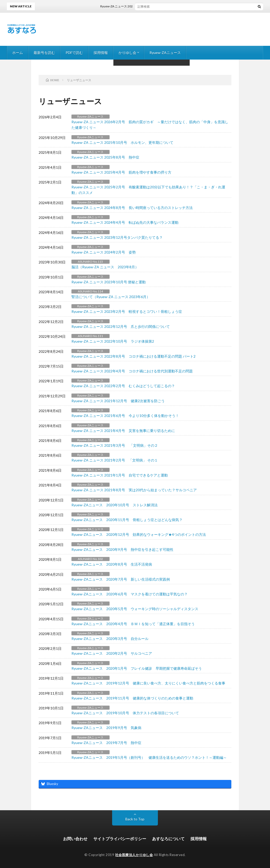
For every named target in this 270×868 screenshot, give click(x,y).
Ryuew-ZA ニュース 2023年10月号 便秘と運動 (109, 282)
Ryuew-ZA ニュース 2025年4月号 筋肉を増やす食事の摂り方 (121, 172)
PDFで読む (74, 53)
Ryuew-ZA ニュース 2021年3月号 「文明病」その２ (115, 445)
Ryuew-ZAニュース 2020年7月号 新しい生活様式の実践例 (121, 579)
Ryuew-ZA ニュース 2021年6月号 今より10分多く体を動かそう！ (125, 416)
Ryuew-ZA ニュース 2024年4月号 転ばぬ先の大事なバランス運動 (125, 222)
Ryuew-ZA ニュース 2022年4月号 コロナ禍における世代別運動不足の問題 (132, 371)
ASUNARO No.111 (90, 336)
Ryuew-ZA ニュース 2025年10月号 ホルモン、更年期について (122, 142)
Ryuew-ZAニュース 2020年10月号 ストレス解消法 (115, 505)
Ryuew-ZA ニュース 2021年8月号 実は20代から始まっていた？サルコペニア (134, 490)
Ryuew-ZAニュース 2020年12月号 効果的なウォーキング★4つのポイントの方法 (139, 534)
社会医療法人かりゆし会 (134, 855)
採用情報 (101, 53)
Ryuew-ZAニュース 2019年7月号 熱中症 (106, 743)
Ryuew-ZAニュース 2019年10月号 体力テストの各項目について (125, 713)
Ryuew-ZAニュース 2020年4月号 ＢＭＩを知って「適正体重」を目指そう (133, 624)
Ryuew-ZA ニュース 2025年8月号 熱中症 (105, 157)
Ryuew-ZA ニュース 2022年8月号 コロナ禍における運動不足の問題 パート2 (133, 356)
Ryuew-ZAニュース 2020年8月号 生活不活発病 (112, 564)
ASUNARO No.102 (90, 559)
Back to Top (135, 819)
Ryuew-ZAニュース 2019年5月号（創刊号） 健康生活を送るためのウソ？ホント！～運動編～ (149, 757)
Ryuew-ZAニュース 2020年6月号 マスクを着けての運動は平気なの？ (130, 594)
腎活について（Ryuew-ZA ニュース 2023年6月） (111, 297)
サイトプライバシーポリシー (120, 839)
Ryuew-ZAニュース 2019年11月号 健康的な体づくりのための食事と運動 (132, 698)
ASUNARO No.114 (90, 291)
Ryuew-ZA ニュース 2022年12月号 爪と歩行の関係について (121, 326)
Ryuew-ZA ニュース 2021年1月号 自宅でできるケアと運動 (120, 475)
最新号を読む (44, 53)
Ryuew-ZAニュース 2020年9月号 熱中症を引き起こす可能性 (122, 549)
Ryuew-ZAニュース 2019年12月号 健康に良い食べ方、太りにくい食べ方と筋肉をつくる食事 (148, 683)
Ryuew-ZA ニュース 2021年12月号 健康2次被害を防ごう (118, 401)
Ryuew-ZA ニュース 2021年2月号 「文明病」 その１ (115, 460)
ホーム (18, 53)
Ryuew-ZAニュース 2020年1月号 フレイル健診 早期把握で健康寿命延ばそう (137, 668)
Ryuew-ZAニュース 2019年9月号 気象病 (106, 728)
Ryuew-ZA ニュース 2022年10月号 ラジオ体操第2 (113, 341)
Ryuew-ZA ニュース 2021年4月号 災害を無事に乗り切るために (123, 431)
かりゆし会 (127, 53)
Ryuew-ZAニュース (165, 53)
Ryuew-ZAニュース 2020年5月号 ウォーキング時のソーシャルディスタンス (135, 609)
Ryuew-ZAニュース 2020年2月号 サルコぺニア (112, 653)
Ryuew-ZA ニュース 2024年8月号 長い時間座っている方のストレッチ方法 (132, 208)
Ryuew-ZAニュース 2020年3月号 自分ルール (110, 639)
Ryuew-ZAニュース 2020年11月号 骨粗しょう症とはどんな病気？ (127, 520)
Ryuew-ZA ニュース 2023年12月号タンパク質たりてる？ (117, 237)
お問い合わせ (75, 839)
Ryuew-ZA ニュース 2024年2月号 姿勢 (104, 252)
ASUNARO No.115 (90, 262)
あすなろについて (168, 839)
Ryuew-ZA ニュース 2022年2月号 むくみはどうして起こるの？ (125, 386)
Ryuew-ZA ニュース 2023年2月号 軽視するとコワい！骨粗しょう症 (127, 311)
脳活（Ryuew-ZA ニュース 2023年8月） (105, 267)
